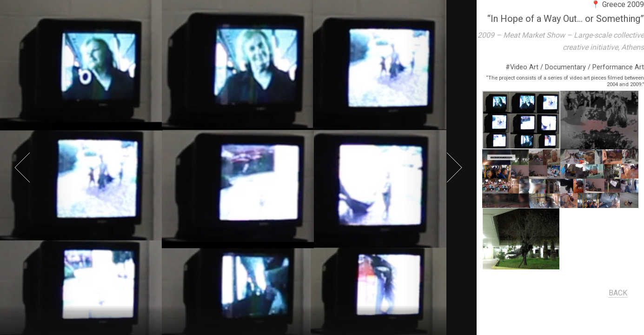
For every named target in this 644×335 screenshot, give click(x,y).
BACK (618, 293)
